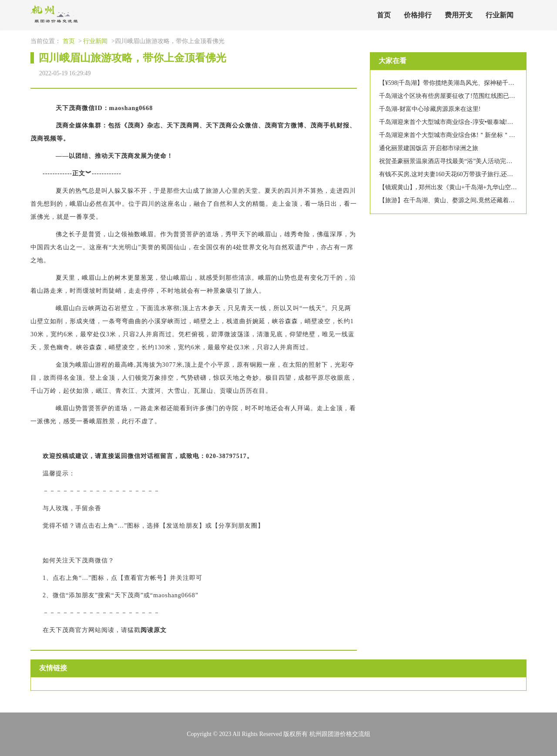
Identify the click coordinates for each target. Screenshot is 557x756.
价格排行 (418, 15)
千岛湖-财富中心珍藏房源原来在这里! (430, 109)
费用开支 (459, 15)
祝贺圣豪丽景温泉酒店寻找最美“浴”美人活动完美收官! (453, 161)
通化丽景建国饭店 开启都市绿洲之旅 (429, 148)
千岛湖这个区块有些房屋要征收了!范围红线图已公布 (450, 96)
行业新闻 (500, 15)
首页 (384, 15)
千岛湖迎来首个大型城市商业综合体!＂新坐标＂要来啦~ (455, 135)
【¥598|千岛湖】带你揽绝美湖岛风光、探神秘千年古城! (454, 83)
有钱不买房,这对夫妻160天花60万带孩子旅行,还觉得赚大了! (459, 174)
